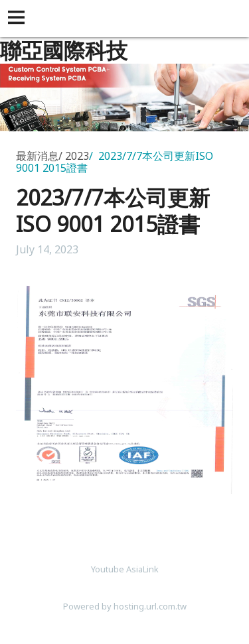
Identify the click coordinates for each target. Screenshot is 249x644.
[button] (19, 19)
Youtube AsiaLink (125, 569)
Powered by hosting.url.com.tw (125, 606)
